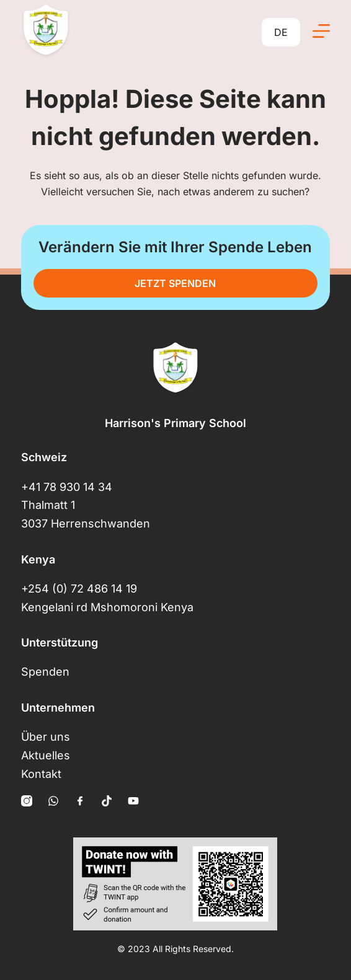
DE (281, 32)
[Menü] (321, 31)
